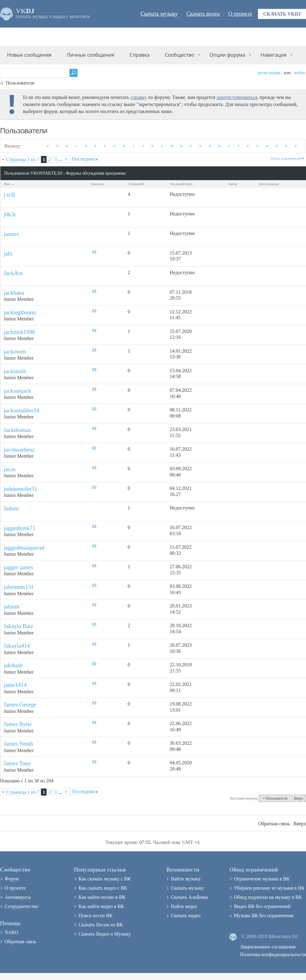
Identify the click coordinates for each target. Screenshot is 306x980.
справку (139, 97)
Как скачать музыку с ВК (104, 879)
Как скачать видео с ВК (103, 888)
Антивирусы (18, 897)
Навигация (273, 55)
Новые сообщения (29, 55)
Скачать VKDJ (282, 14)
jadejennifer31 (21, 489)
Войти (299, 73)
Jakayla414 (17, 646)
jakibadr (13, 665)
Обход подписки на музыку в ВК (268, 897)
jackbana (14, 293)
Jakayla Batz (19, 626)
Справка (140, 55)
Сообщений (136, 184)
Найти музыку (186, 879)
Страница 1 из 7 (23, 159)
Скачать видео (203, 14)
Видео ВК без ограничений (262, 906)
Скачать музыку (159, 14)
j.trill (9, 195)
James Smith (19, 744)
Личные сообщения (91, 55)
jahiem (12, 606)
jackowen (15, 352)
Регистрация (269, 73)
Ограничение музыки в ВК (262, 879)
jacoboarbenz (19, 450)
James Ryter (18, 724)
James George (20, 704)
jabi (8, 254)
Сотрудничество (22, 906)
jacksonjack (17, 391)
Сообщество (180, 55)
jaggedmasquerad (24, 548)
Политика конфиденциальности (273, 954)
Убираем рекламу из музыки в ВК (269, 888)
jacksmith (15, 371)
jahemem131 (19, 587)
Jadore (11, 508)
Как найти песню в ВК (102, 897)
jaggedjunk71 (19, 528)
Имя (9, 184)
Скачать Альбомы (189, 897)
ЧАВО (11, 932)
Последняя (85, 159)
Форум (12, 879)
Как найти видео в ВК (101, 906)
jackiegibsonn (20, 312)
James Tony (17, 763)
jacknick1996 (19, 332)
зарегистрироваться (237, 97)
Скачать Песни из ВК (101, 925)
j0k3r (10, 214)
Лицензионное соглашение (268, 947)
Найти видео (184, 906)
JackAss (13, 273)
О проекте (240, 14)
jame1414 (15, 685)
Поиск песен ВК (95, 916)
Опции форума (227, 55)
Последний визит (182, 184)
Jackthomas (17, 430)
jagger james (19, 567)
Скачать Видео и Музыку (104, 934)
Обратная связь (274, 824)
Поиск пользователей (286, 158)
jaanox (11, 234)
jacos (10, 469)
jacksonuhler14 (21, 410)
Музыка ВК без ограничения (264, 916)
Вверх (299, 798)
